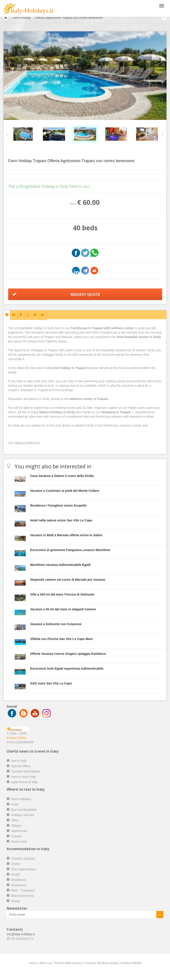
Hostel (15, 874)
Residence (18, 880)
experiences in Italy (24, 782)
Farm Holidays (21, 799)
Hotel (15, 804)
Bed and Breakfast (24, 810)
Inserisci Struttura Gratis (101, 963)
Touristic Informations (26, 771)
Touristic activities (23, 859)
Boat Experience (22, 896)
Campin (16, 836)
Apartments (19, 831)
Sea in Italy (19, 761)
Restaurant (19, 885)
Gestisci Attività (131, 963)
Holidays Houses (23, 815)
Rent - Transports (23, 890)
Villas (15, 820)
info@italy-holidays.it (21, 934)
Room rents (19, 842)
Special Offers (21, 766)
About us (45, 963)
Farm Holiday (22, 18)
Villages (16, 826)
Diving (15, 901)
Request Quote (85, 294)
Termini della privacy (68, 963)
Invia (156, 915)
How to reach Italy (23, 777)
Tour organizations (24, 869)
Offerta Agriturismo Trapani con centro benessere (69, 18)
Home (33, 963)
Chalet (15, 864)
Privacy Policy (16, 738)
